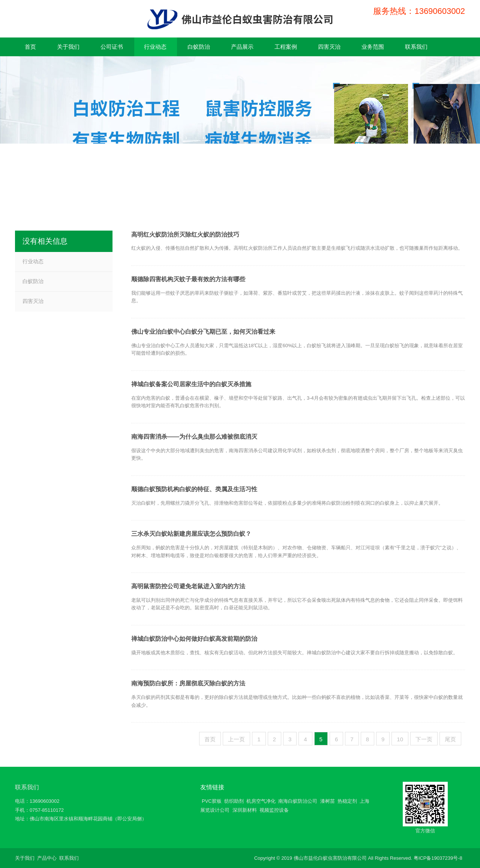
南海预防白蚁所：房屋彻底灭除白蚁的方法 (188, 683)
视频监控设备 (274, 810)
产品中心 (47, 858)
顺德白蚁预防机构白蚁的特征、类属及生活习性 (194, 489)
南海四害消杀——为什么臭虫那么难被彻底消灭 (194, 437)
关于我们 (25, 858)
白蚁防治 (33, 281)
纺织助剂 (234, 801)
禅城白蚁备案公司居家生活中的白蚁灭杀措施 (191, 384)
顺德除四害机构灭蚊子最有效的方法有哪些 (188, 279)
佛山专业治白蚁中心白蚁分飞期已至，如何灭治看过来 (203, 332)
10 (400, 739)
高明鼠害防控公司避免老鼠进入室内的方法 (188, 586)
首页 (210, 739)
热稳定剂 (347, 801)
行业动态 (33, 261)
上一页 (236, 739)
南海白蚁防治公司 (298, 801)
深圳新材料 (245, 810)
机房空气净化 (261, 801)
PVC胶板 (212, 801)
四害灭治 (33, 301)
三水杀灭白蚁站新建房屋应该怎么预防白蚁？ (191, 534)
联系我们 (27, 787)
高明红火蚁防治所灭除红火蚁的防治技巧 (185, 235)
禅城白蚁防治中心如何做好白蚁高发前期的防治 (194, 639)
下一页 (424, 739)
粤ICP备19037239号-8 (438, 858)
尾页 (450, 739)
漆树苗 (328, 801)
